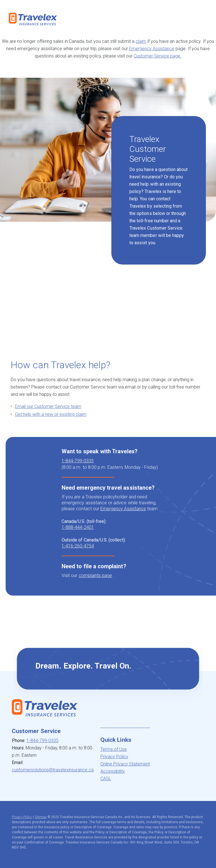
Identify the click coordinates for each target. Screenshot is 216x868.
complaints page (95, 575)
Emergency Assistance (152, 49)
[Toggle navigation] (203, 19)
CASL (106, 779)
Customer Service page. (157, 56)
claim (141, 41)
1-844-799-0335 (78, 461)
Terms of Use (114, 749)
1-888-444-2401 (78, 527)
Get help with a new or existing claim (51, 414)
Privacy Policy (114, 757)
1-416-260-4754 (78, 546)
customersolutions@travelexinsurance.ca (53, 770)
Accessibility (113, 771)
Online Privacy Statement (125, 764)
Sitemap (41, 817)
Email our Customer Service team (48, 406)
